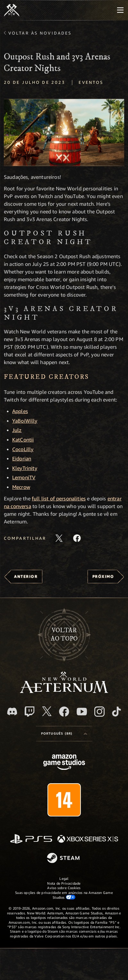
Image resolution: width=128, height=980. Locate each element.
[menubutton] (120, 10)
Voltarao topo (64, 635)
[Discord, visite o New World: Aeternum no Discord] (12, 711)
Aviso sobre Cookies (64, 888)
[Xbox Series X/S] (88, 839)
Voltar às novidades (40, 33)
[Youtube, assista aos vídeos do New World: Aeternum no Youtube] (82, 712)
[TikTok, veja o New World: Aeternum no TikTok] (116, 712)
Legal (64, 878)
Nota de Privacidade (64, 883)
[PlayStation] (31, 839)
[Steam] (64, 858)
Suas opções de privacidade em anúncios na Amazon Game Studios (64, 895)
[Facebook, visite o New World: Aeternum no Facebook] (64, 712)
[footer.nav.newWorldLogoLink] (64, 691)
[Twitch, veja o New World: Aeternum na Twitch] (30, 712)
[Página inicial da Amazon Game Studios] (64, 763)
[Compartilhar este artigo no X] (59, 538)
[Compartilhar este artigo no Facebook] (77, 538)
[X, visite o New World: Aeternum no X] (47, 711)
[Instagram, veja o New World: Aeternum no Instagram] (99, 712)
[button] (64, 133)
